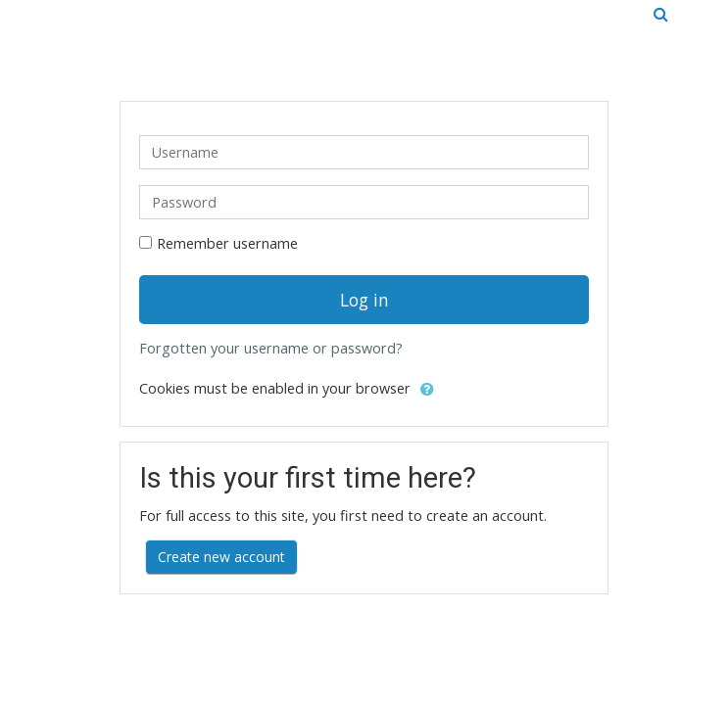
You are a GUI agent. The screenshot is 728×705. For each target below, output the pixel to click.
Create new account (221, 557)
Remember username (227, 243)
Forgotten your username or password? (271, 348)
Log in (364, 300)
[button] (427, 390)
